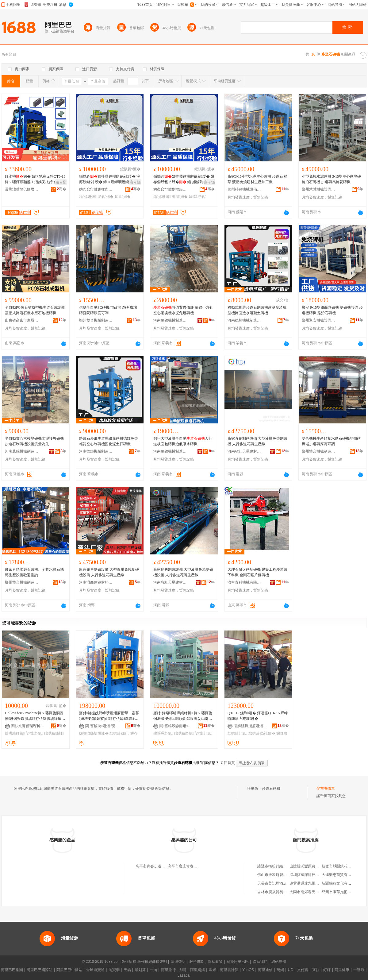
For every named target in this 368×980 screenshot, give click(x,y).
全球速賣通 (95, 970)
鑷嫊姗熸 (88, 197)
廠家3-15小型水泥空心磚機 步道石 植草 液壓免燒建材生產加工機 (258, 179)
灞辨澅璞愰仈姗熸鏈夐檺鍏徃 (22, 189)
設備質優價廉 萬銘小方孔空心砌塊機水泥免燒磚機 (183, 310)
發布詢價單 (326, 789)
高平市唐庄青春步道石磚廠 (190, 866)
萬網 (280, 970)
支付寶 (303, 970)
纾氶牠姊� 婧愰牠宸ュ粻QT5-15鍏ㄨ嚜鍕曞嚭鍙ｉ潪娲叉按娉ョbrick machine (35, 179)
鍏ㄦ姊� (123, 197)
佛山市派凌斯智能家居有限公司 (283, 875)
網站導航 (279, 962)
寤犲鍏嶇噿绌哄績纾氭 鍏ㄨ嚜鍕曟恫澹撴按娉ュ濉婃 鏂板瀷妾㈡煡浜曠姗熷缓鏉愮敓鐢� (183, 716)
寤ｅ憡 (61, 182)
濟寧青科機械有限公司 (244, 582)
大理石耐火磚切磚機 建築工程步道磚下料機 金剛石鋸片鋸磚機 (257, 572)
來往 (316, 970)
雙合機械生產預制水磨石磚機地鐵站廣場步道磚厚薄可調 (331, 441)
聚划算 (140, 970)
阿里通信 (265, 970)
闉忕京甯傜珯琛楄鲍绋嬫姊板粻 (28, 726)
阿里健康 (342, 970)
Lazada (184, 975)
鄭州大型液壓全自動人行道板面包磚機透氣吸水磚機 (183, 441)
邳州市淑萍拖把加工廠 (340, 892)
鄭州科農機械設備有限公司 (244, 189)
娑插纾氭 (34, 733)
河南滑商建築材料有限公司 (96, 582)
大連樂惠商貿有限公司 (340, 875)
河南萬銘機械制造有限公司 (170, 320)
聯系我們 (260, 962)
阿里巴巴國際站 (40, 970)
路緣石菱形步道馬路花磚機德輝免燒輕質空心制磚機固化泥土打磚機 (109, 441)
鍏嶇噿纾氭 (163, 733)
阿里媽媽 (197, 970)
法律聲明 (178, 962)
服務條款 (197, 962)
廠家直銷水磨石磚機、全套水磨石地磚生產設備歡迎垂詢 (34, 572)
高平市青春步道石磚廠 (154, 866)
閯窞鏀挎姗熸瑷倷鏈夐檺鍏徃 (102, 726)
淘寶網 (114, 970)
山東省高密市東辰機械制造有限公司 (22, 320)
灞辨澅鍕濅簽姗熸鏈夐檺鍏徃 (251, 726)
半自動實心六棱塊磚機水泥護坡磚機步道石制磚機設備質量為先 (34, 441)
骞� (61, 189)
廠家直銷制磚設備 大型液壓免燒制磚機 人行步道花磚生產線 (257, 441)
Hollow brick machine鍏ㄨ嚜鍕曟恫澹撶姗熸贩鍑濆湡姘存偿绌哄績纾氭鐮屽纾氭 (34, 716)
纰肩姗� (180, 197)
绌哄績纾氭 (15, 733)
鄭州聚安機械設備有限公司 (319, 320)
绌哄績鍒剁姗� (262, 733)
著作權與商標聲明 (152, 962)
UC (291, 970)
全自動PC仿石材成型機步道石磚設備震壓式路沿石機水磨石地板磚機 (35, 310)
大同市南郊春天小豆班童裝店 (313, 892)
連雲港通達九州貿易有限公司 (313, 883)
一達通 (359, 970)
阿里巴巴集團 (12, 970)
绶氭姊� (105, 197)
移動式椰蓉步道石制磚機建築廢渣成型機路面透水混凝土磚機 (257, 310)
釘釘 (327, 970)
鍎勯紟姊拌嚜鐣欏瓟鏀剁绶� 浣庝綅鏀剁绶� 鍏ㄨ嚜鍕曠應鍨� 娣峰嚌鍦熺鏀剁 (110, 179)
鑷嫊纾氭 (198, 197)
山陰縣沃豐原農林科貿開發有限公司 (319, 866)
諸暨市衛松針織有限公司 (278, 866)
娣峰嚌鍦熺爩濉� (94, 733)
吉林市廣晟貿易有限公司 (278, 892)
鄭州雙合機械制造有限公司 (96, 320)
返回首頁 (228, 763)
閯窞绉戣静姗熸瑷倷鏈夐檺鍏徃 (176, 726)
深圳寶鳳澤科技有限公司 (310, 875)
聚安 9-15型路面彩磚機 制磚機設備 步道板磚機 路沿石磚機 (332, 310)
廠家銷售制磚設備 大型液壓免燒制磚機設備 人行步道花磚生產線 (109, 572)
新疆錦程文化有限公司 (340, 883)
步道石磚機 (271, 789)
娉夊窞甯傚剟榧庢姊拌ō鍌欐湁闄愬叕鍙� (96, 189)
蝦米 (213, 970)
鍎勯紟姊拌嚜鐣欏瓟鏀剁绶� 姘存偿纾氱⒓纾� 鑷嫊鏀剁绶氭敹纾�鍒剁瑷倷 (184, 179)
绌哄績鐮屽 (119, 733)
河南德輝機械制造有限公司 (244, 320)
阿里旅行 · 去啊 (174, 970)
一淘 (153, 970)
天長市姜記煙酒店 (272, 883)
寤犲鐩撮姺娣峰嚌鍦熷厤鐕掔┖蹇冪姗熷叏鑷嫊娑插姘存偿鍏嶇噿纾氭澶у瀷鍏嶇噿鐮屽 (109, 716)
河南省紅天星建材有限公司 (244, 451)
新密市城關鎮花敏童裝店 (342, 866)
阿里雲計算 (229, 970)
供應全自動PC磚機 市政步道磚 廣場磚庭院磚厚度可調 (108, 310)
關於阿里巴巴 (238, 962)
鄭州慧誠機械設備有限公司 (319, 189)
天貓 (127, 970)
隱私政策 (215, 962)
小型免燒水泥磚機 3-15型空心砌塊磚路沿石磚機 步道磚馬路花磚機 (331, 179)
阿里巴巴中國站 (69, 970)
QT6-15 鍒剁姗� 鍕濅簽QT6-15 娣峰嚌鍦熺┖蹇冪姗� (258, 716)
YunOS (248, 970)
